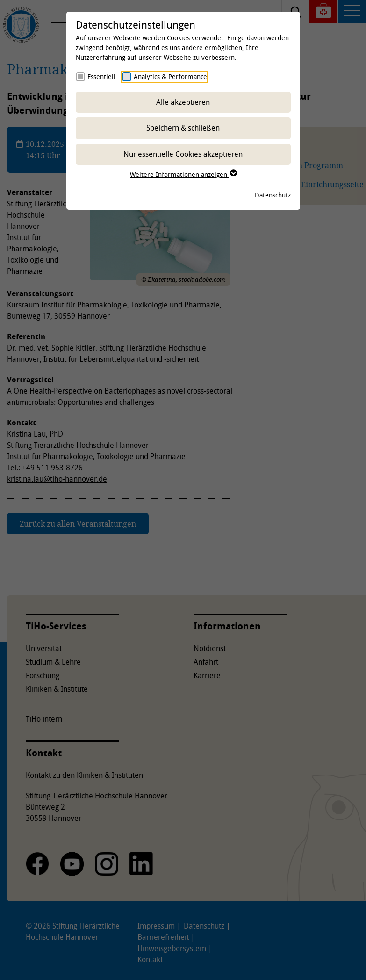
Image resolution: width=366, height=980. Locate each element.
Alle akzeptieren (183, 102)
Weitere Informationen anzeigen (183, 174)
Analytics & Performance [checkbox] (170, 77)
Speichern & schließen (183, 128)
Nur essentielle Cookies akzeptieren (183, 154)
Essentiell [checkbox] (101, 77)
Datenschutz (273, 195)
